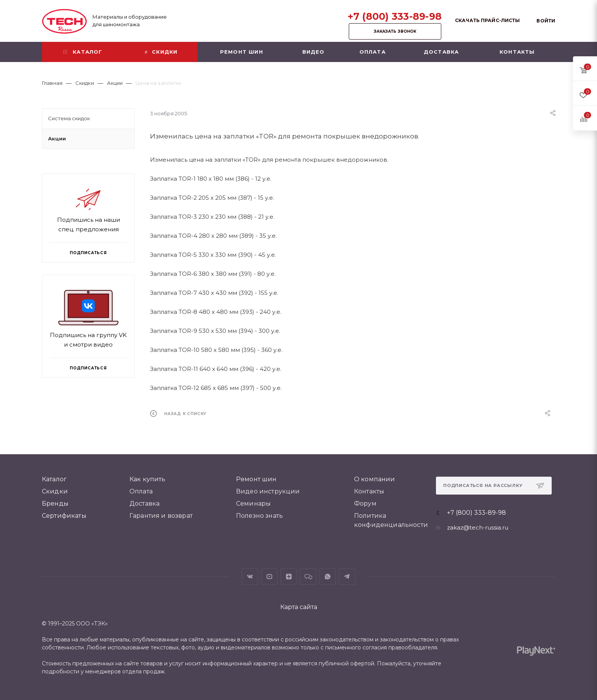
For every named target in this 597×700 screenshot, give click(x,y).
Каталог (54, 479)
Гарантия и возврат (161, 516)
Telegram (347, 577)
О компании (375, 479)
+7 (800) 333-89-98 (395, 16)
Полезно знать (259, 516)
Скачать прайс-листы (487, 20)
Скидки (55, 491)
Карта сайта (299, 607)
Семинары (253, 504)
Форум (365, 504)
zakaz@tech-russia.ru (478, 527)
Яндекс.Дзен (289, 577)
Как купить (148, 479)
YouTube (269, 577)
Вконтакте (250, 577)
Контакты (369, 491)
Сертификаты (64, 516)
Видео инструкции (268, 491)
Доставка (144, 504)
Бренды (55, 504)
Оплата (141, 491)
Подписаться (88, 368)
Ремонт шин (256, 479)
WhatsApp (328, 577)
